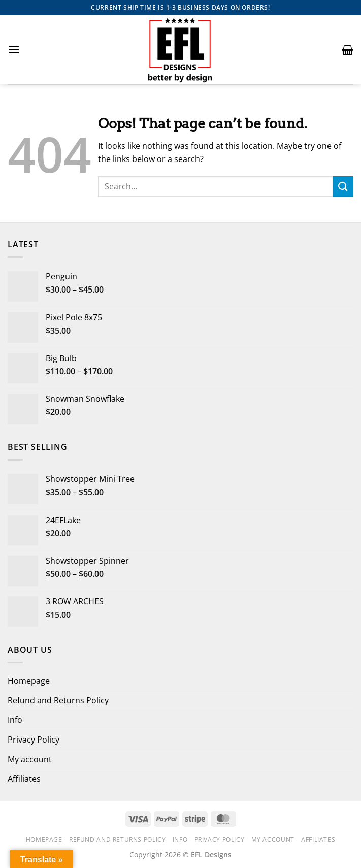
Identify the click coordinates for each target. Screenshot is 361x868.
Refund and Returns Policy (58, 700)
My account (30, 759)
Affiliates (24, 779)
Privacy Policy (34, 740)
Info (15, 720)
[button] (14, 50)
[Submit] (343, 186)
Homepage (29, 681)
